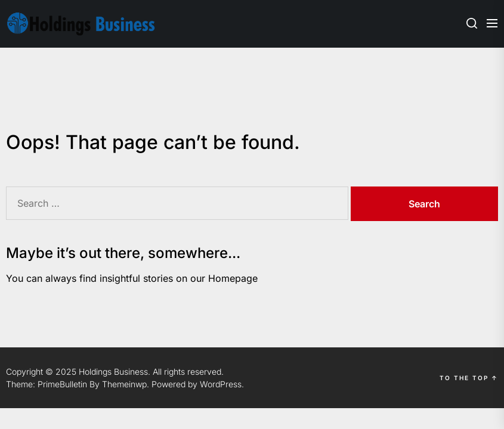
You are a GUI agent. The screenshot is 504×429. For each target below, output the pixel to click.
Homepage (233, 278)
